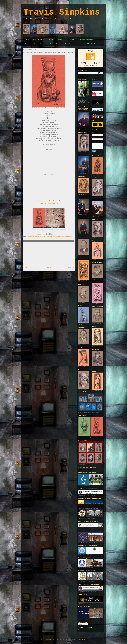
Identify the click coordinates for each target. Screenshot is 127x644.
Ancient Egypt (30, 236)
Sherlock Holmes (40, 44)
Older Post (71, 268)
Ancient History (55, 44)
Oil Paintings (71, 39)
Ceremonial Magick (54, 236)
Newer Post (27, 268)
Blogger (84, 639)
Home (49, 268)
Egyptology (70, 236)
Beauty (47, 236)
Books (27, 44)
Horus (30, 238)
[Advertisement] (49, 254)
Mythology (41, 238)
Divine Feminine (63, 236)
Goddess (26, 238)
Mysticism (36, 238)
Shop (60, 39)
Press (27, 39)
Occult (46, 238)
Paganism (53, 238)
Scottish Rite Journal (87, 39)
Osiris (49, 238)
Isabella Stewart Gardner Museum (88, 44)
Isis (32, 238)
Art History (43, 236)
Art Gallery (69, 44)
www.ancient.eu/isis (49, 203)
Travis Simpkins (62, 12)
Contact (51, 39)
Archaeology (37, 236)
